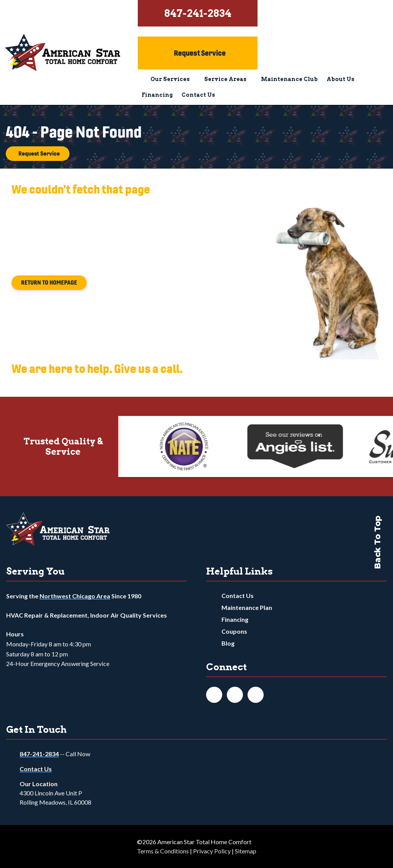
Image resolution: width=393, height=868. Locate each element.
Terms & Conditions (163, 851)
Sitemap (246, 851)
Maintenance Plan (247, 607)
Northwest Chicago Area (75, 596)
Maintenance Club (289, 79)
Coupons (234, 631)
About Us (340, 79)
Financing (157, 95)
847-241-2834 (39, 754)
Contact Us (198, 95)
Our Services (170, 79)
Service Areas (225, 79)
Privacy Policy (212, 851)
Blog (228, 643)
